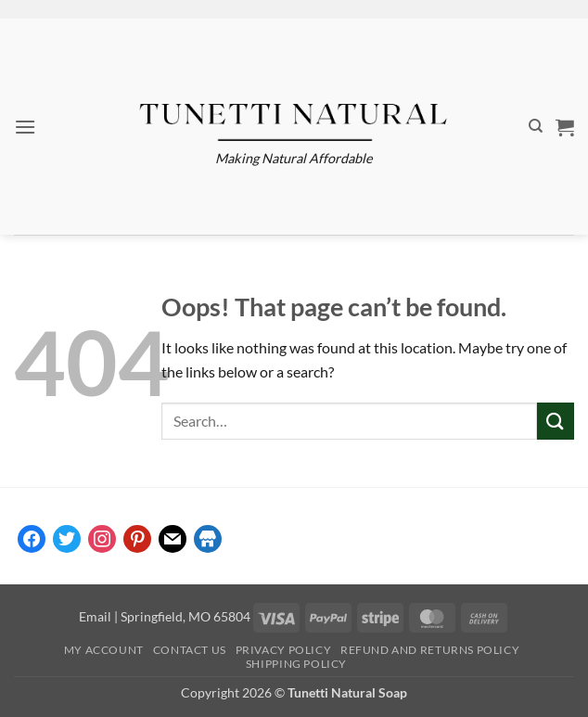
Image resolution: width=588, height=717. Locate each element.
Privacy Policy (284, 650)
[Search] (536, 126)
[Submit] (556, 421)
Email (95, 616)
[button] (25, 127)
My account (104, 650)
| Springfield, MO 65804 (181, 616)
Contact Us (190, 650)
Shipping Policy (296, 664)
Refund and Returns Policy (430, 650)
